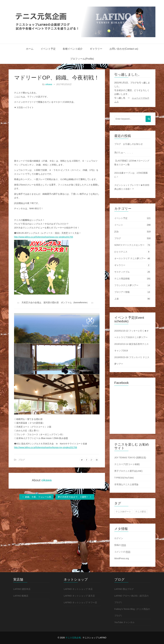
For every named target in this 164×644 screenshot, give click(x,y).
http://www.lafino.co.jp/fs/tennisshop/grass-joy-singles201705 (43, 237)
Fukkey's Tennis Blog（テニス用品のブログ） (132, 612)
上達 (117, 299)
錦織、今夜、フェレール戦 (37, 497)
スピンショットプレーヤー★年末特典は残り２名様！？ (132, 187)
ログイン (119, 538)
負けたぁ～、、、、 (124, 152)
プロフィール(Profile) (82, 59)
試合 (117, 232)
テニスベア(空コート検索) (127, 464)
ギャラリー (96, 49)
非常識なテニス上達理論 (126, 484)
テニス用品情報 (122, 279)
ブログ (21, 460)
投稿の (120, 545)
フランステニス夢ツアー (126, 285)
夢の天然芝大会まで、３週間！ (75, 497)
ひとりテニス (121, 252)
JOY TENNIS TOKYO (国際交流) (130, 458)
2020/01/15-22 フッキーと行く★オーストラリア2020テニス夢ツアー (132, 334)
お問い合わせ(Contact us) (124, 49)
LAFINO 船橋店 (21, 596)
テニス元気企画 (73, 638)
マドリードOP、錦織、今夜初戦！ (57, 78)
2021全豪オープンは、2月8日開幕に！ (131, 175)
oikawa (49, 84)
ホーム (30, 49)
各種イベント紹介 (73, 49)
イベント (119, 225)
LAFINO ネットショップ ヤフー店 (80, 602)
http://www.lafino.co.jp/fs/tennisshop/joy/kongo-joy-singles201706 (46, 447)
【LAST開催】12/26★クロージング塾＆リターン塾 (132, 163)
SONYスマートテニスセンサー (129, 245)
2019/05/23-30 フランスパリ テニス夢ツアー (132, 361)
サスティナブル (122, 272)
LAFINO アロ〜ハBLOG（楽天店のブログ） (131, 599)
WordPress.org (122, 558)
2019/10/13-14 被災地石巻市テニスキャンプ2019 (132, 347)
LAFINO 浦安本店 (22, 589)
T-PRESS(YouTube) (124, 478)
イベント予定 (48, 49)
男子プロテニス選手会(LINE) (128, 471)
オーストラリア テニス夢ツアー (130, 258)
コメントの (122, 552)
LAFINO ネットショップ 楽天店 (79, 596)
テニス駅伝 (141, 512)
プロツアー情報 (122, 292)
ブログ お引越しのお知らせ (129, 144)
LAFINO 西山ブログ (124, 589)
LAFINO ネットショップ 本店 (78, 589)
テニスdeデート (123, 512)
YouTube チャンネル (124, 622)
